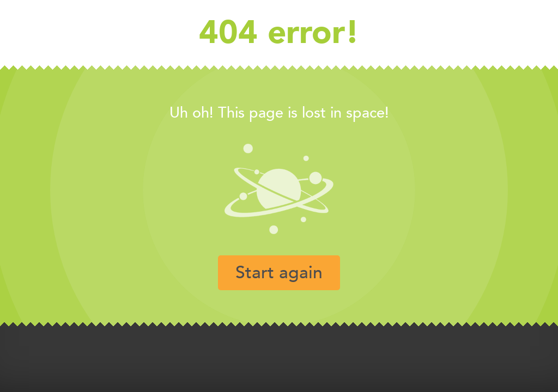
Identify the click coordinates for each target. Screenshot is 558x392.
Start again (279, 273)
